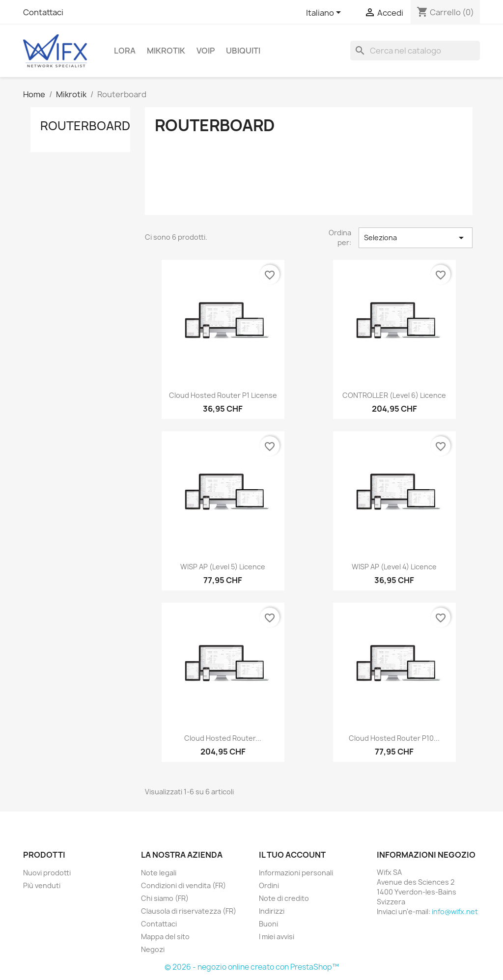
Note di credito (284, 898)
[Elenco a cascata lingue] (325, 13)
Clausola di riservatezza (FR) (189, 911)
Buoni (268, 924)
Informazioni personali (296, 873)
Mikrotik (166, 51)
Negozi (153, 949)
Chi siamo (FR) (165, 898)
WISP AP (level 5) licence (223, 567)
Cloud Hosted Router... (223, 738)
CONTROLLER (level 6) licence (394, 395)
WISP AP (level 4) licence (394, 567)
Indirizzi (272, 911)
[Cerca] (415, 51)
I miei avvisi (277, 937)
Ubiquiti (243, 51)
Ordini (269, 885)
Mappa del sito (165, 937)
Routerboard (85, 126)
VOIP (206, 51)
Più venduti (42, 885)
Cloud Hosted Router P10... (394, 738)
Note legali (159, 873)
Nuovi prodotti (47, 873)
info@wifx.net (455, 911)
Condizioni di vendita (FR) (183, 885)
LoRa (125, 51)
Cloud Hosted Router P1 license (223, 395)
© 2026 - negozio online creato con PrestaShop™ (252, 967)
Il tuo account (292, 855)
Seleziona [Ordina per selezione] (416, 238)
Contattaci (43, 12)
